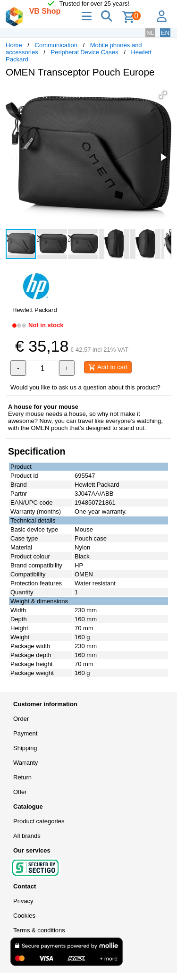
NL (150, 33)
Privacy (23, 901)
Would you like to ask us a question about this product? (85, 387)
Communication (56, 45)
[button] (163, 95)
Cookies (24, 916)
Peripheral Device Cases (85, 52)
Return (22, 777)
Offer (20, 792)
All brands (27, 836)
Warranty (25, 763)
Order (21, 719)
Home (14, 45)
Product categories (39, 821)
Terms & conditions (39, 930)
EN (165, 33)
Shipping (25, 748)
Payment (25, 733)
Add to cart (108, 367)
